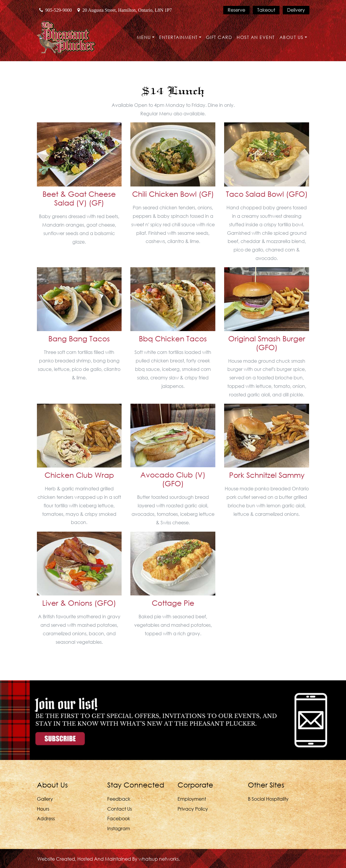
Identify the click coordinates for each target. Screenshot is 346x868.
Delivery (296, 10)
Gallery (45, 799)
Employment (192, 799)
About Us (292, 37)
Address (46, 818)
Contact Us (120, 809)
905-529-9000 (56, 10)
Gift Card (219, 37)
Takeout (266, 10)
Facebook (119, 818)
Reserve (236, 10)
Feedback (119, 799)
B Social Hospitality (268, 799)
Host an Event (256, 37)
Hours (43, 809)
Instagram (119, 828)
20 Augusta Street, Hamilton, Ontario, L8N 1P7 (125, 10)
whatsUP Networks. (159, 859)
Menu (144, 37)
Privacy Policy (193, 809)
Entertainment (178, 37)
